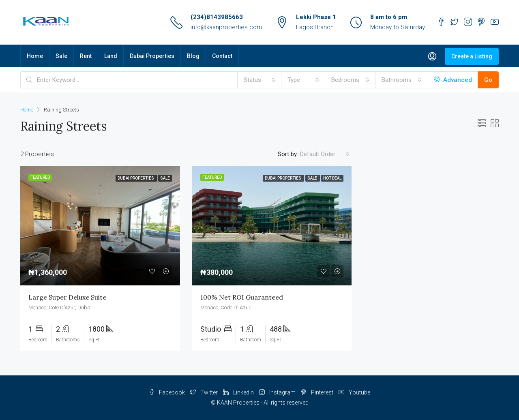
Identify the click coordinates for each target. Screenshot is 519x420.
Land (111, 56)
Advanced (453, 80)
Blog (193, 56)
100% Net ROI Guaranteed (242, 297)
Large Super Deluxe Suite (67, 297)
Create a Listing (472, 56)
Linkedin (239, 392)
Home (35, 56)
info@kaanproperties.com (226, 27)
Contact (222, 56)
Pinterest (318, 392)
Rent (86, 56)
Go (488, 80)
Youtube (354, 392)
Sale (61, 56)
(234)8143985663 (217, 17)
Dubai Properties (152, 56)
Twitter (205, 392)
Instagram (278, 392)
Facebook (167, 392)
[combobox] (259, 80)
